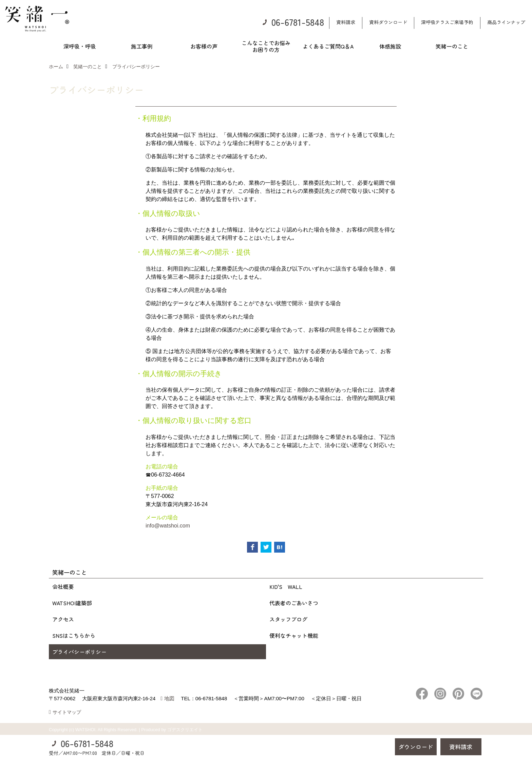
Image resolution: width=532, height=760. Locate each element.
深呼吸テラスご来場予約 (447, 22)
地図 (169, 698)
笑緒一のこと (452, 46)
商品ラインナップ (506, 22)
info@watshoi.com (168, 526)
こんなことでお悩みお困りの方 (266, 46)
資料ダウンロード (388, 22)
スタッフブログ (288, 619)
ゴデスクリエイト (185, 730)
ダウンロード (416, 747)
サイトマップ (67, 712)
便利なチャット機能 (294, 635)
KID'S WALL (286, 587)
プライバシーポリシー (79, 652)
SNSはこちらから (74, 635)
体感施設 (390, 46)
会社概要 (63, 587)
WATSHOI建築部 (72, 603)
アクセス (63, 619)
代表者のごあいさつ (294, 603)
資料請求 (346, 22)
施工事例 (142, 46)
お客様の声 (204, 46)
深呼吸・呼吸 (80, 46)
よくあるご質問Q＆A (328, 46)
